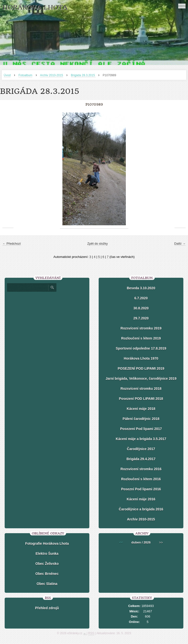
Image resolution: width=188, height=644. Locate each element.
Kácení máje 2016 (141, 499)
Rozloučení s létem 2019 (141, 338)
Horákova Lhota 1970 (141, 358)
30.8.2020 (141, 308)
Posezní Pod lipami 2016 (141, 489)
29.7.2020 (141, 318)
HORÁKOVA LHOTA (35, 7)
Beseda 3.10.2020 (141, 288)
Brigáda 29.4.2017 (141, 459)
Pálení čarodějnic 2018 (141, 419)
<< (121, 542)
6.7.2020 (141, 298)
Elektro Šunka (47, 554)
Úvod (7, 75)
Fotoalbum (25, 75)
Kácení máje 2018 (141, 409)
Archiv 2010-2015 (51, 75)
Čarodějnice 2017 (141, 449)
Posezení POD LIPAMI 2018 (141, 399)
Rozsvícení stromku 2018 (141, 389)
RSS (91, 633)
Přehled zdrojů (47, 608)
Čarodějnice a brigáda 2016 (141, 509)
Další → (180, 244)
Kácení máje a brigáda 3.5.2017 (141, 439)
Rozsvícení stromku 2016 (141, 469)
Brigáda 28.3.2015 (83, 75)
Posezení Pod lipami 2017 (141, 429)
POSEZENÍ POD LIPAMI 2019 (141, 368)
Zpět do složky (98, 244)
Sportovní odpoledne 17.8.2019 (141, 348)
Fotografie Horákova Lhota (47, 543)
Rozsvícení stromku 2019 (141, 328)
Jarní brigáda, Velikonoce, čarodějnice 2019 (141, 379)
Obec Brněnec (47, 574)
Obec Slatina (47, 584)
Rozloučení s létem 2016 (141, 479)
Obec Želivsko (47, 564)
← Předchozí (12, 244)
